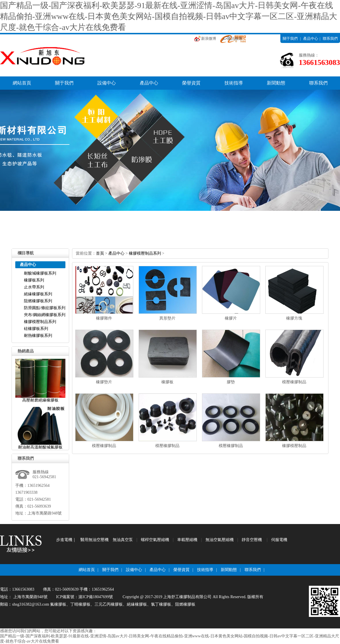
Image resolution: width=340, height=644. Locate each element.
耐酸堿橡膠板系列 (40, 273)
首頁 (100, 253)
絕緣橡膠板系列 (38, 294)
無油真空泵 (123, 540)
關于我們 (290, 39)
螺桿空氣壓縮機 (155, 540)
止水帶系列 (34, 287)
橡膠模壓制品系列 (40, 322)
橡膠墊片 (104, 382)
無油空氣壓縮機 (220, 540)
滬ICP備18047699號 (96, 597)
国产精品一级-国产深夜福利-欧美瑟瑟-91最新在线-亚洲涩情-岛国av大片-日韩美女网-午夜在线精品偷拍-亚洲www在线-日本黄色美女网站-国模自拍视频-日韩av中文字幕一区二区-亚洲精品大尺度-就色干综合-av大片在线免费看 (169, 16)
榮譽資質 (191, 83)
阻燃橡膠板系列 (38, 301)
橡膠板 (167, 382)
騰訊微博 (235, 39)
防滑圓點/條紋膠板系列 (45, 308)
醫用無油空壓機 (95, 540)
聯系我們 (330, 39)
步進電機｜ (66, 540)
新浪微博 (209, 39)
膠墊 (231, 382)
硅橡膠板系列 (36, 329)
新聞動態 (276, 83)
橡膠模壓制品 (294, 446)
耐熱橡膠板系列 (38, 336)
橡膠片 (231, 318)
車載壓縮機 (187, 540)
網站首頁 (22, 83)
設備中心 (107, 83)
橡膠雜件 (104, 318)
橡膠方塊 (294, 318)
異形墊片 (167, 318)
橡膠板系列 (34, 280)
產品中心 (311, 39)
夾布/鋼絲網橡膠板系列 (45, 315)
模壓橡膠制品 (294, 382)
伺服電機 (279, 540)
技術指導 (234, 83)
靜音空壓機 (252, 540)
